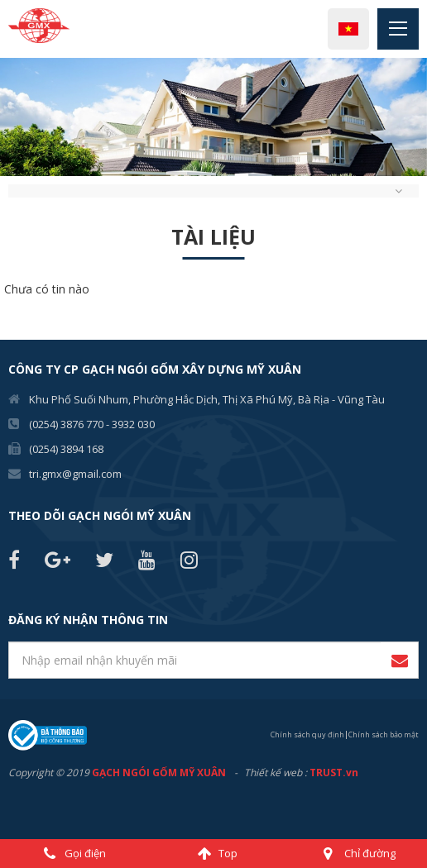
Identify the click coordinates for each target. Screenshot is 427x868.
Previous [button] (8, 117)
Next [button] (419, 117)
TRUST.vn (334, 773)
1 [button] (12, 205)
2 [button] (37, 205)
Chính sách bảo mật (384, 734)
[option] (213, 117)
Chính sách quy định (307, 734)
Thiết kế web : (276, 773)
